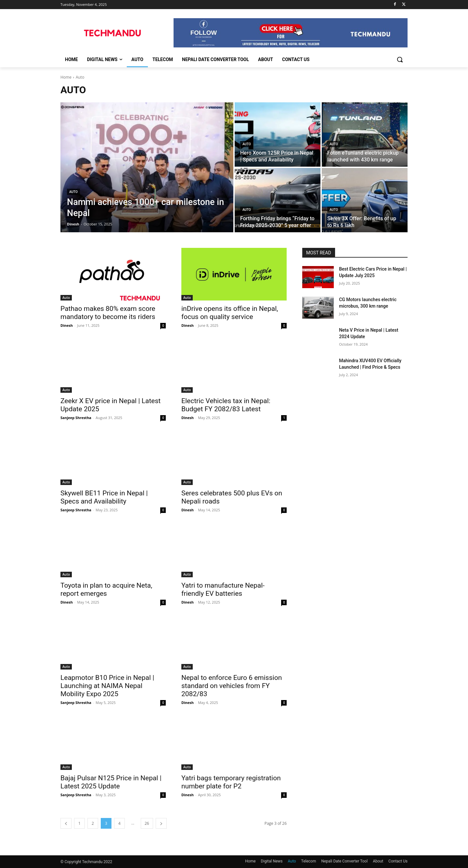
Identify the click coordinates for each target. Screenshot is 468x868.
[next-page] (161, 823)
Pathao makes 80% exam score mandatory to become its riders (108, 313)
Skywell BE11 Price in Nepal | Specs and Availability (104, 497)
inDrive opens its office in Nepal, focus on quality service (230, 313)
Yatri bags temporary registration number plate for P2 (231, 782)
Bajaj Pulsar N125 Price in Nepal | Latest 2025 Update (111, 782)
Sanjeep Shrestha (76, 418)
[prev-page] (66, 823)
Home (66, 77)
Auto (73, 192)
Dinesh (67, 325)
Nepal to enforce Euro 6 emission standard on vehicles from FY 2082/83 (232, 686)
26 (147, 823)
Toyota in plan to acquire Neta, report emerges (106, 589)
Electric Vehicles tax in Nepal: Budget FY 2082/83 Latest (226, 405)
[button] (400, 59)
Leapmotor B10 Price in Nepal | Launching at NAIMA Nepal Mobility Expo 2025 (107, 686)
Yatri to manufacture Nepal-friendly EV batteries (223, 589)
